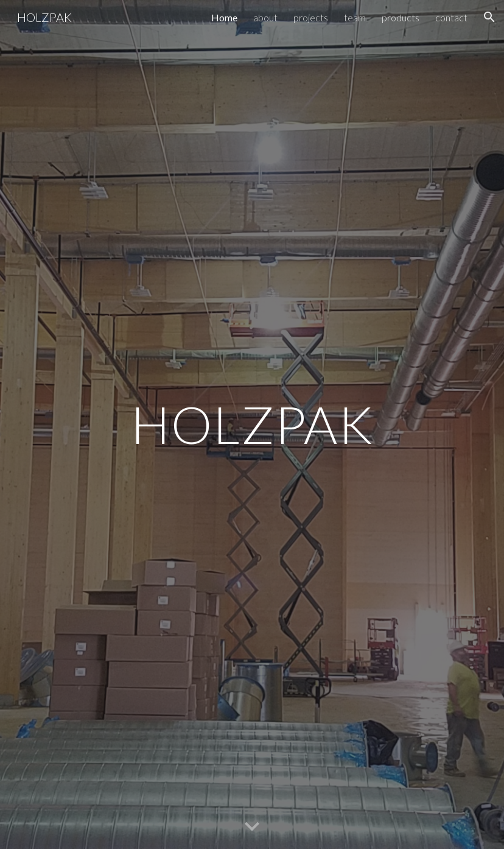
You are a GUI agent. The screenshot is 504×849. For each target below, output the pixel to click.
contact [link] (451, 17)
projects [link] (311, 17)
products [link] (401, 17)
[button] (489, 17)
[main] (252, 424)
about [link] (265, 17)
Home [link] (224, 17)
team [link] (355, 17)
